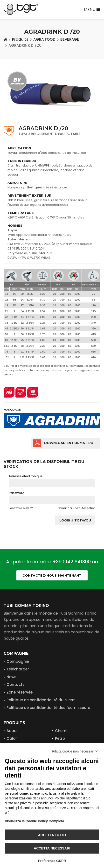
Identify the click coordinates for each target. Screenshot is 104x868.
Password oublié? (21, 508)
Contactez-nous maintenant (52, 575)
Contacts (16, 685)
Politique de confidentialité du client (41, 700)
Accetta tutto (52, 835)
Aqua (12, 731)
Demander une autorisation (77, 508)
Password (17, 493)
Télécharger (18, 669)
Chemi (61, 731)
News (11, 677)
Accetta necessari (52, 848)
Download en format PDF (70, 443)
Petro (60, 738)
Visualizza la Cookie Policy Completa (35, 821)
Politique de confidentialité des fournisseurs (48, 708)
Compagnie (18, 661)
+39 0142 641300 (72, 562)
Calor (12, 738)
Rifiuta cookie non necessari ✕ (75, 751)
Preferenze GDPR (52, 861)
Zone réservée (20, 692)
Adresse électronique (26, 476)
